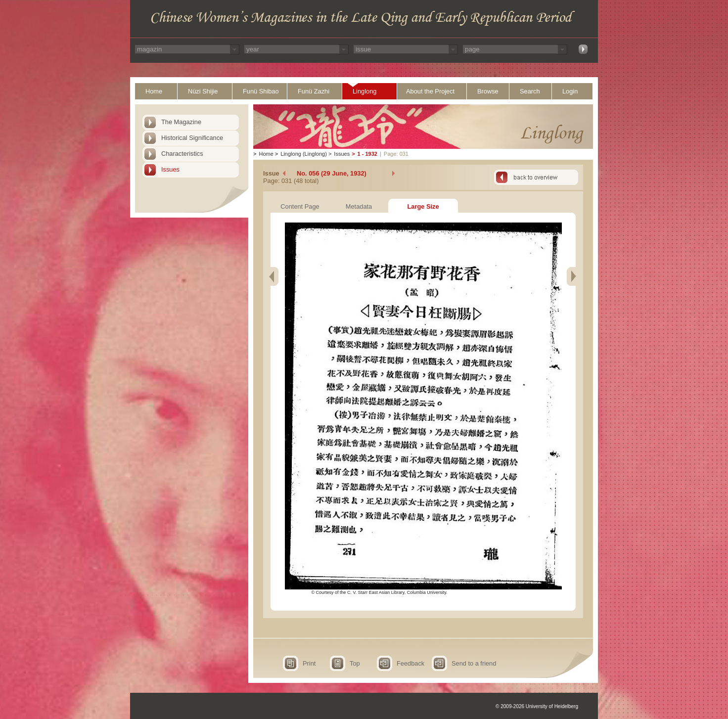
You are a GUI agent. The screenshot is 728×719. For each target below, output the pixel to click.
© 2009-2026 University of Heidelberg (537, 706)
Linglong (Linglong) (304, 154)
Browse (488, 91)
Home (154, 91)
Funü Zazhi (314, 91)
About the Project (430, 91)
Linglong (364, 91)
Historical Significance (192, 138)
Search (530, 91)
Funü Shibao (261, 91)
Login (570, 91)
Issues (170, 169)
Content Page (300, 206)
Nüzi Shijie (203, 91)
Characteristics (182, 154)
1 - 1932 (367, 154)
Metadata (359, 206)
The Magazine (181, 122)
